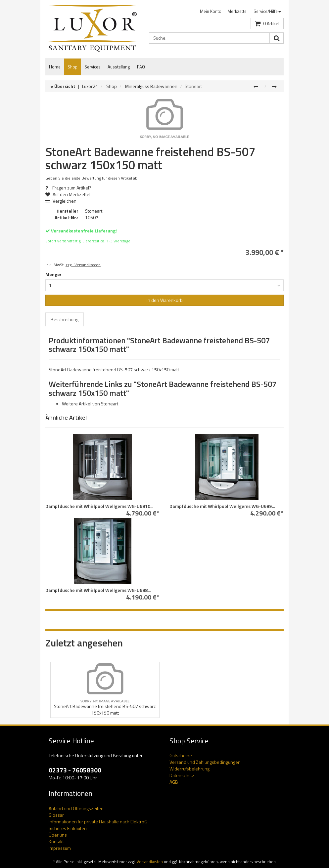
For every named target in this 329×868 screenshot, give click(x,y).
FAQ (141, 67)
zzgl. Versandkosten (83, 265)
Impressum (60, 848)
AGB (174, 782)
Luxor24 (90, 86)
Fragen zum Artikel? (68, 188)
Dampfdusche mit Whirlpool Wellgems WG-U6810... (99, 506)
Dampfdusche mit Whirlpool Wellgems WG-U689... (222, 506)
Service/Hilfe (267, 11)
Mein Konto (211, 11)
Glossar (56, 815)
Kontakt (56, 841)
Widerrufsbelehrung (189, 769)
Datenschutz (182, 775)
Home (55, 67)
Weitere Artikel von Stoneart (90, 404)
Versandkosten (150, 862)
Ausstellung (119, 67)
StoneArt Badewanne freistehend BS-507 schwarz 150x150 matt (105, 709)
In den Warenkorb (165, 300)
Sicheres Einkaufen (68, 828)
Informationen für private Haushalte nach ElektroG (98, 822)
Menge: (53, 274)
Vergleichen (61, 201)
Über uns (58, 835)
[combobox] (164, 285)
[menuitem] (211, 11)
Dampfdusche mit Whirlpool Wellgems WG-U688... (98, 590)
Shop (72, 67)
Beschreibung (65, 319)
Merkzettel (237, 11)
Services (93, 67)
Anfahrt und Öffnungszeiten (76, 808)
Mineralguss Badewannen (151, 86)
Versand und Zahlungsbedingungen (205, 762)
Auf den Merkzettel (70, 194)
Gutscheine (181, 755)
